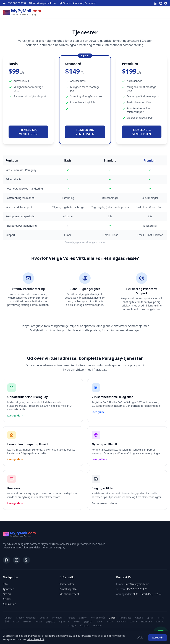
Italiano (83, 618)
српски (133, 622)
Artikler (7, 599)
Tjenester (8, 589)
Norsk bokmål (98, 618)
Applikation (10, 604)
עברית (110, 622)
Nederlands (125, 618)
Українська (64, 622)
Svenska (160, 622)
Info (5, 584)
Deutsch (44, 618)
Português (57, 618)
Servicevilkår (67, 584)
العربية (16, 622)
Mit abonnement (69, 594)
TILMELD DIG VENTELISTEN (28, 132)
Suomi (100, 622)
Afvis (140, 637)
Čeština (139, 618)
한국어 (161, 618)
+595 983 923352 (15, 3)
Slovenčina (146, 622)
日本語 (150, 618)
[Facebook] (166, 3)
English (9, 618)
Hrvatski (97, 626)
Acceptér (158, 637)
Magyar (72, 626)
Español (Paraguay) (26, 618)
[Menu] (164, 12)
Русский (27, 622)
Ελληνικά (85, 626)
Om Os (7, 594)
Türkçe (39, 622)
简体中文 (50, 622)
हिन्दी (7, 622)
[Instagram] (161, 3)
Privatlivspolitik (68, 589)
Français (71, 618)
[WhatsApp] (156, 3)
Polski (77, 622)
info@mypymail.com (43, 3)
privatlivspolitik (36, 639)
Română (121, 622)
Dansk (112, 618)
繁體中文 (88, 622)
